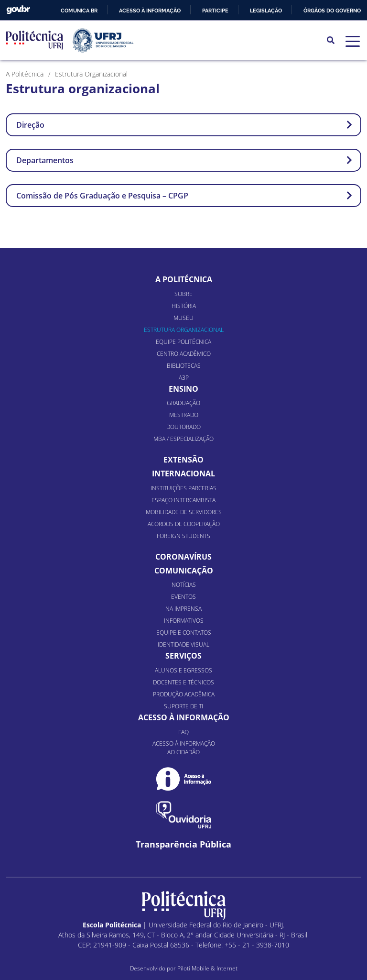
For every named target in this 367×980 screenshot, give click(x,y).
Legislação (266, 11)
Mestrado (184, 415)
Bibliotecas (184, 366)
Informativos (184, 621)
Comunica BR (79, 11)
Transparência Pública (183, 844)
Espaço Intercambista (183, 500)
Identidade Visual (183, 644)
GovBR (18, 10)
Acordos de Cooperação (184, 524)
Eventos (183, 597)
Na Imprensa (183, 609)
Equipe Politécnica (183, 342)
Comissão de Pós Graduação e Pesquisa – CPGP (184, 196)
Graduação (183, 403)
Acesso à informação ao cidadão (184, 748)
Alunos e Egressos (183, 670)
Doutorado (183, 427)
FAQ (183, 732)
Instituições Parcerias (183, 488)
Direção (184, 125)
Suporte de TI (183, 706)
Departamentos (184, 160)
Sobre (183, 294)
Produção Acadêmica (184, 694)
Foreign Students (183, 536)
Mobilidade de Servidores (184, 512)
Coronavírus (183, 557)
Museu (183, 318)
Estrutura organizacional (184, 330)
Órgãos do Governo (332, 11)
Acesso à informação (150, 11)
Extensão (183, 460)
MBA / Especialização (183, 439)
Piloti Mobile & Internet (207, 968)
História (184, 306)
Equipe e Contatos (184, 633)
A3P (184, 378)
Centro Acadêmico (184, 354)
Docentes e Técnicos (183, 682)
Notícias (184, 585)
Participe (215, 11)
